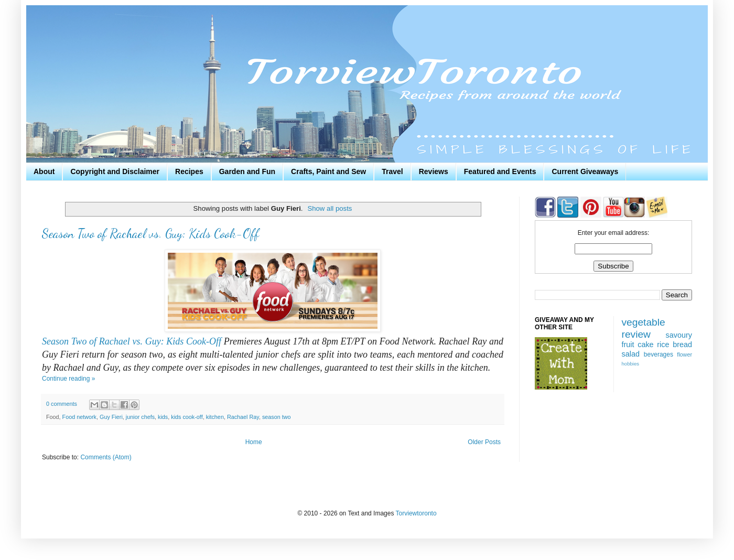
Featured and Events (500, 171)
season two (277, 417)
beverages (659, 354)
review (636, 334)
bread (682, 344)
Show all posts (330, 208)
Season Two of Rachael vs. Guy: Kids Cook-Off (150, 234)
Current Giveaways (585, 171)
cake (645, 344)
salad (631, 354)
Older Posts (484, 442)
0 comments (62, 404)
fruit (628, 344)
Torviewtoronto (416, 513)
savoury (679, 335)
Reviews (434, 171)
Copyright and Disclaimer (115, 171)
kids (163, 417)
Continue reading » (68, 379)
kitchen (215, 417)
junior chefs (140, 417)
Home (254, 442)
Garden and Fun (247, 171)
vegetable (644, 322)
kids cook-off (187, 417)
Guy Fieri (111, 417)
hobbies (631, 364)
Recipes (189, 171)
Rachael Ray (243, 417)
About (44, 171)
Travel (392, 171)
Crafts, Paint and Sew (328, 171)
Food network (79, 417)
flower (684, 354)
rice (663, 344)
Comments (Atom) (106, 457)
